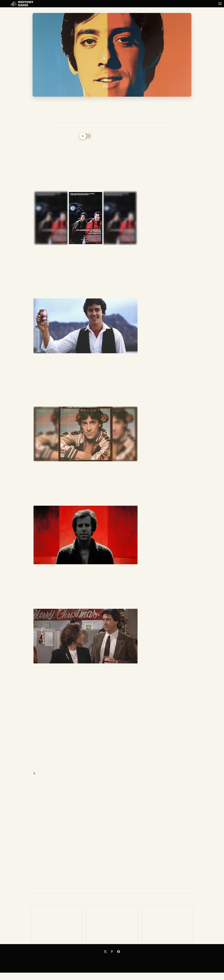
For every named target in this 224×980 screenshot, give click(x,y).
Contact (105, 959)
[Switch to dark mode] (86, 136)
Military (95, 4)
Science (164, 4)
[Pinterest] (112, 952)
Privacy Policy (118, 959)
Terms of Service (126, 959)
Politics (130, 4)
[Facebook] (119, 952)
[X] (105, 952)
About (111, 959)
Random (199, 4)
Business (61, 4)
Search (98, 959)
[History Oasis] (22, 4)
